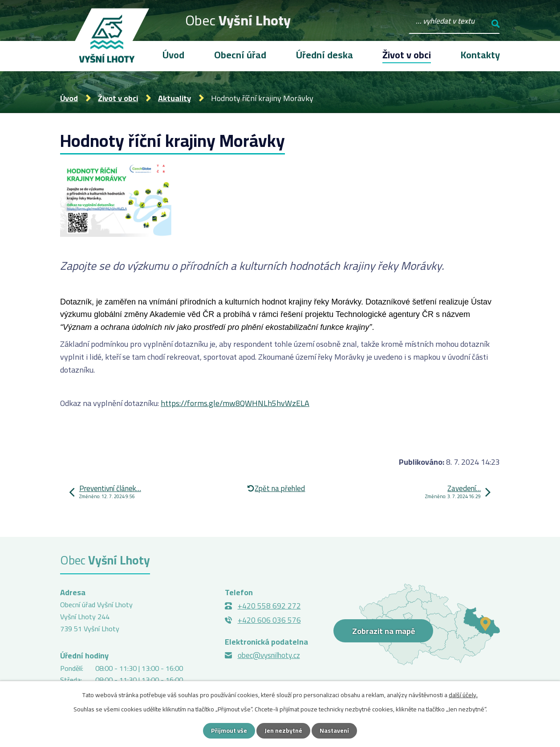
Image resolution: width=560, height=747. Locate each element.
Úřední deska (325, 55)
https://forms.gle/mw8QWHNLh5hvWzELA (235, 403)
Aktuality (174, 98)
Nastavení (334, 731)
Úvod (69, 98)
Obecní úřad (240, 55)
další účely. (463, 695)
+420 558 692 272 (269, 606)
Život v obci (118, 98)
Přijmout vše (229, 731)
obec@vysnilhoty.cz (269, 655)
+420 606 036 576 (269, 620)
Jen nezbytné (283, 731)
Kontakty (480, 55)
